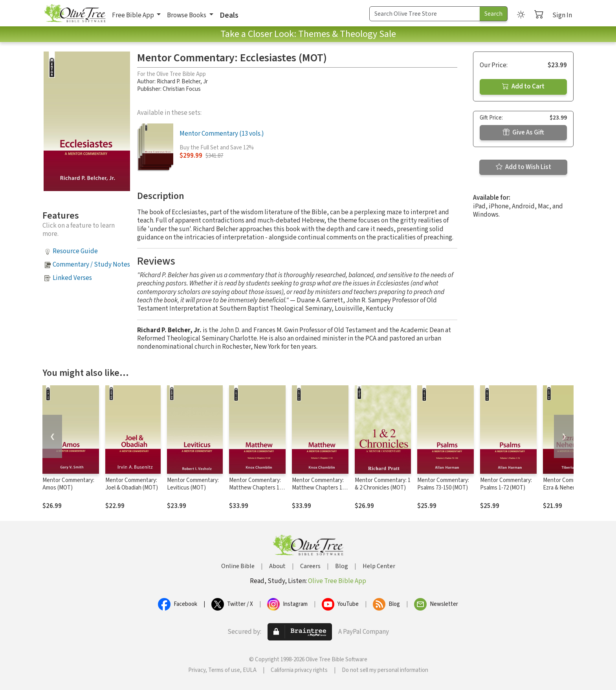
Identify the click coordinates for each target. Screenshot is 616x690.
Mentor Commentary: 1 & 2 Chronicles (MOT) (383, 484)
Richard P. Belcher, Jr (182, 82)
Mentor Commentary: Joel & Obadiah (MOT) (132, 484)
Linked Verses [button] (72, 278)
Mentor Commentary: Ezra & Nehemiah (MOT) (569, 488)
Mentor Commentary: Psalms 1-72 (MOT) (506, 484)
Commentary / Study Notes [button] (91, 265)
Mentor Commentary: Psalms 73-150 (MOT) (443, 484)
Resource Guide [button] (75, 251)
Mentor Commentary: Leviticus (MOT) (193, 484)
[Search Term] (425, 14)
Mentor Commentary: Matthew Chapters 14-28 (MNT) (257, 488)
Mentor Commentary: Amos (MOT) (68, 484)
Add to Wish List (523, 167)
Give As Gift (523, 132)
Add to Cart (523, 86)
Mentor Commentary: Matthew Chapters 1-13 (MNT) (318, 488)
